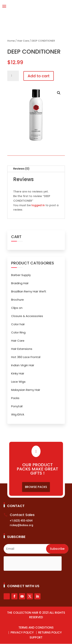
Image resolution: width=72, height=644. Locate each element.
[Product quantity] (13, 76)
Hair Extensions (22, 349)
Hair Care (23, 41)
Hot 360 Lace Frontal (26, 357)
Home (11, 41)
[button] (59, 93)
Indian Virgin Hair (23, 365)
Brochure (17, 300)
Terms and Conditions (36, 627)
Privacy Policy (22, 632)
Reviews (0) (21, 169)
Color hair (18, 324)
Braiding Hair (20, 283)
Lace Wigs (18, 382)
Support (36, 637)
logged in (38, 205)
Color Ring (18, 332)
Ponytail (17, 406)
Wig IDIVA (18, 414)
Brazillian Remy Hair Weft (29, 291)
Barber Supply (21, 275)
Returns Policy (50, 632)
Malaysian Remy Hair (26, 390)
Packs (15, 398)
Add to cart (39, 76)
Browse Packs (36, 487)
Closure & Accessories (27, 316)
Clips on (17, 308)
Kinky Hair (18, 373)
